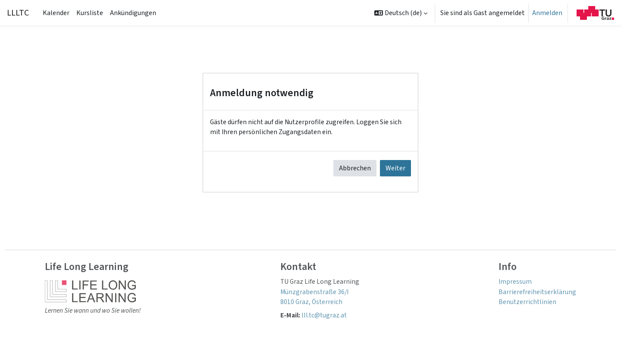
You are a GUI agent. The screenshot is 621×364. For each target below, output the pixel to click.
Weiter (395, 169)
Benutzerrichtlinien (527, 304)
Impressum (515, 283)
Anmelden (547, 13)
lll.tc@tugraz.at (327, 317)
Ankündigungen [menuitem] (133, 13)
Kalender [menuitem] (56, 13)
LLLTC (18, 13)
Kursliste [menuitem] (90, 13)
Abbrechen (355, 169)
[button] (401, 13)
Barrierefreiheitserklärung (537, 293)
